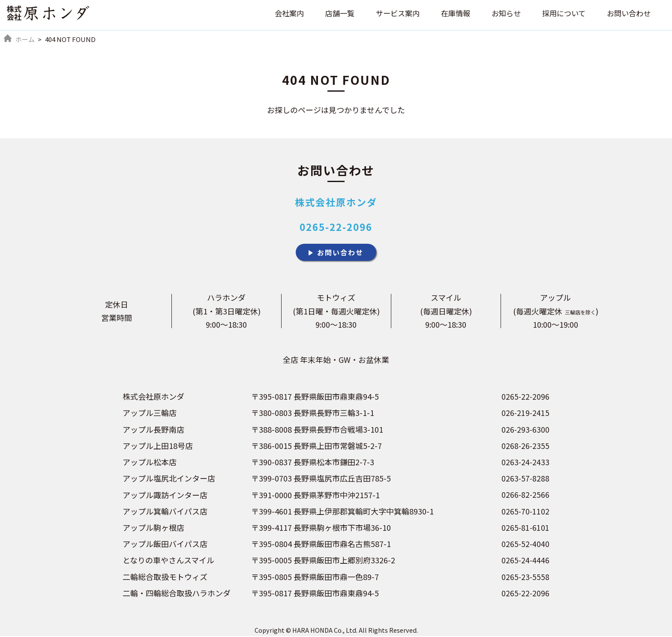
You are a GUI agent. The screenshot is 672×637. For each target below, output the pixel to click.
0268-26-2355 (525, 447)
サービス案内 (388, 15)
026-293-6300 (525, 431)
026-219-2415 (525, 415)
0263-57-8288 (525, 480)
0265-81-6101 (525, 529)
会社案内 (276, 15)
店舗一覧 (328, 15)
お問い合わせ (627, 15)
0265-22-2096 (336, 227)
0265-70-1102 (525, 512)
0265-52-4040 (525, 545)
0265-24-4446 (525, 561)
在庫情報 (448, 15)
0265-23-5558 (525, 577)
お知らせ (500, 15)
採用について (560, 15)
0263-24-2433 (525, 464)
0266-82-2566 (525, 496)
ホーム (25, 39)
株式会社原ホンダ (336, 202)
